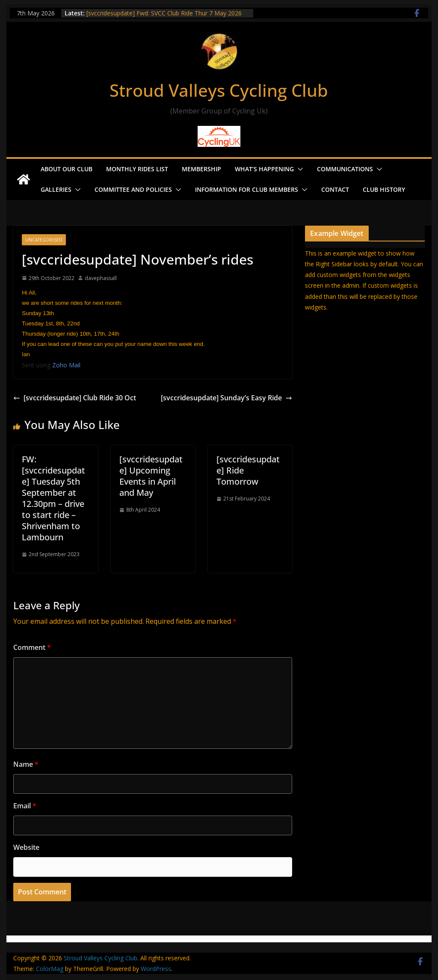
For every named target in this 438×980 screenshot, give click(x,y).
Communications (345, 169)
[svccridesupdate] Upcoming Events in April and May (151, 476)
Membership (201, 169)
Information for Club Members (247, 189)
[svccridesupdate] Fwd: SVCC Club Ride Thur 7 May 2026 (164, 13)
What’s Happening (264, 169)
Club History (384, 189)
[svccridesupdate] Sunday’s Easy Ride (226, 398)
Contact (335, 189)
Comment (32, 647)
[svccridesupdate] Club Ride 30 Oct (75, 398)
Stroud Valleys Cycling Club (219, 90)
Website (26, 847)
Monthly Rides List (137, 169)
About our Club (67, 169)
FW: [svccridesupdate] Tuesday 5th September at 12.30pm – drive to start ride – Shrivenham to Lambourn (53, 498)
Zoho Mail (66, 365)
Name (26, 764)
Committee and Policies (133, 189)
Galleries (56, 189)
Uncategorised (44, 240)
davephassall (101, 278)
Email (25, 806)
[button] (299, 169)
